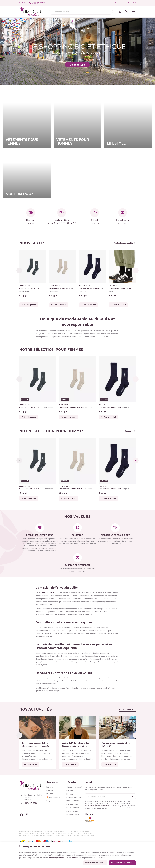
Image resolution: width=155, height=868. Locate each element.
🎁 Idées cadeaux (53, 797)
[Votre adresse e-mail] (110, 796)
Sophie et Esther (47, 593)
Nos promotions (73, 808)
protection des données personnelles (97, 805)
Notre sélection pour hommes (52, 431)
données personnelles (58, 858)
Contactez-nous (73, 815)
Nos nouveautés (73, 811)
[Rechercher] (110, 12)
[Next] (136, 270)
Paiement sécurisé (74, 797)
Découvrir (129, 431)
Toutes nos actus (126, 709)
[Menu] (134, 12)
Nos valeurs (71, 790)
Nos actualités (36, 709)
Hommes (50, 790)
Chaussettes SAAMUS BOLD (31, 290)
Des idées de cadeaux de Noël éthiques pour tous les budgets (36, 745)
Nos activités (71, 794)
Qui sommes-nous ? (122, 3)
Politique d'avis (72, 804)
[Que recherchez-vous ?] (81, 12)
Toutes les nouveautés (124, 243)
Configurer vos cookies (95, 863)
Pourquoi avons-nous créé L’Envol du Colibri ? (116, 745)
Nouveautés (32, 243)
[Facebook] (22, 815)
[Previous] (19, 270)
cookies (113, 853)
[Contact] (22, 3)
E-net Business (41, 836)
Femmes (50, 787)
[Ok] (133, 796)
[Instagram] (27, 815)
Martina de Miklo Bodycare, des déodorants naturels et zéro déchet (77, 745)
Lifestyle (50, 794)
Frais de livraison (73, 801)
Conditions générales (82, 831)
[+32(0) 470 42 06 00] (37, 3)
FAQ (134, 3)
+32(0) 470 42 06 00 (32, 803)
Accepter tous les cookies (122, 863)
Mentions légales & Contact (64, 831)
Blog (48, 801)
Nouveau (25, 400)
